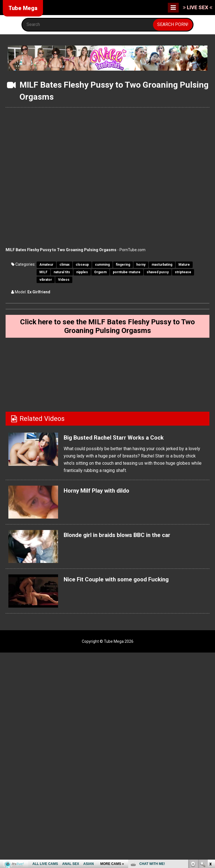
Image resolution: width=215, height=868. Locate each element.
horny (141, 265)
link (210, 781)
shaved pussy (158, 272)
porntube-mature (127, 272)
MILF (43, 272)
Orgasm (100, 272)
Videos (64, 280)
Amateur (46, 265)
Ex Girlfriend (39, 292)
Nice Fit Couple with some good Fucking (125, 582)
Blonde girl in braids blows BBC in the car (126, 538)
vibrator (46, 280)
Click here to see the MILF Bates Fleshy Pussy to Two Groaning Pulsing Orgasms (108, 328)
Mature (184, 265)
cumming (102, 265)
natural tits (62, 272)
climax (64, 265)
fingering (123, 265)
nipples (82, 272)
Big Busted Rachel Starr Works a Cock (122, 440)
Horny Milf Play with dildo (103, 493)
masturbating (162, 265)
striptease (183, 272)
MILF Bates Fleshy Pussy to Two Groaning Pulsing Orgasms (61, 250)
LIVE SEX (198, 7)
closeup (82, 265)
